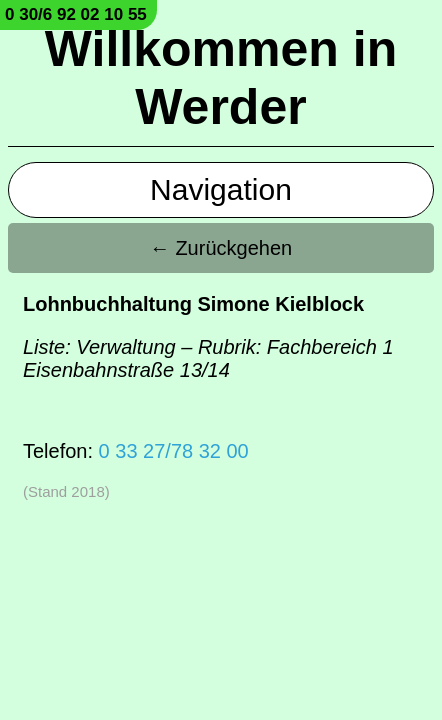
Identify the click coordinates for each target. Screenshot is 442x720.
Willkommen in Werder (221, 78)
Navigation (221, 189)
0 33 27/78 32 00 (174, 451)
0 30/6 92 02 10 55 (76, 14)
